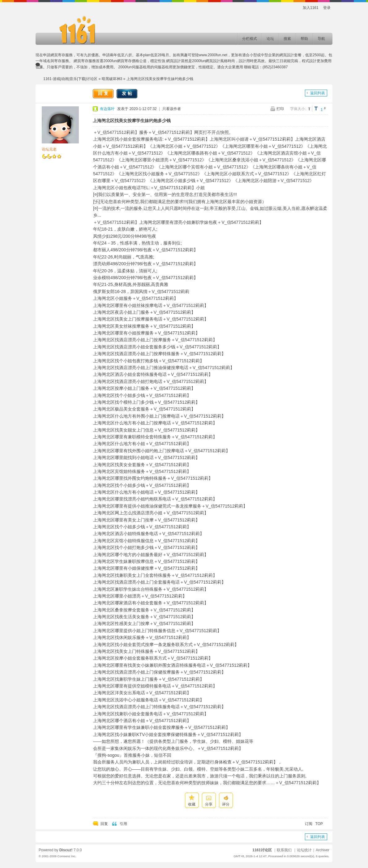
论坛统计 (304, 850)
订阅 (309, 824)
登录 (327, 8)
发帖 (128, 93)
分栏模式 (250, 39)
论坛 (270, 39)
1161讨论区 (262, 850)
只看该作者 (172, 109)
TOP (319, 824)
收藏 (192, 804)
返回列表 (318, 93)
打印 (280, 109)
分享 (209, 804)
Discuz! (66, 850)
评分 (226, 804)
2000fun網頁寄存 (117, 61)
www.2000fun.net (213, 55)
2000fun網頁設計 (206, 61)
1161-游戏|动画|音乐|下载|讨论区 (70, 79)
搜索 (287, 39)
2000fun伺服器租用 (134, 67)
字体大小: (298, 109)
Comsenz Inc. (67, 856)
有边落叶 (107, 109)
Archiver (323, 850)
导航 (321, 39)
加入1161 (311, 8)
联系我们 (284, 850)
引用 (123, 824)
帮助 (304, 39)
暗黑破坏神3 (112, 79)
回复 (104, 93)
